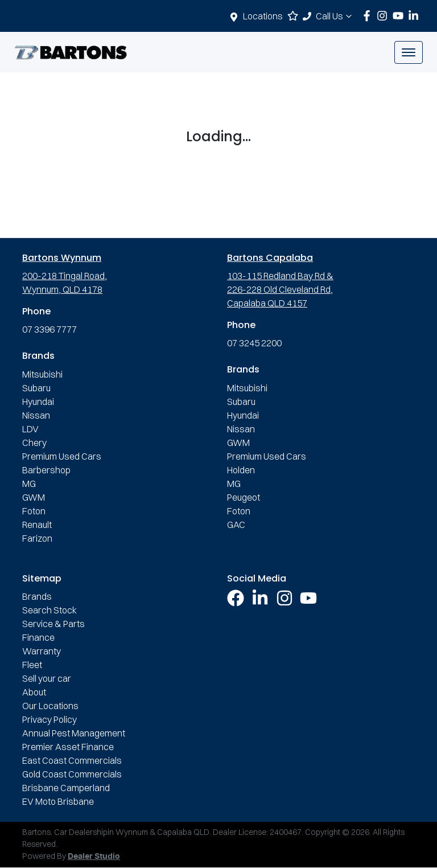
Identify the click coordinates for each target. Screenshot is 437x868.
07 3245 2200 (254, 343)
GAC (236, 525)
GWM (34, 497)
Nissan (36, 415)
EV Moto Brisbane (58, 801)
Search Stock (50, 610)
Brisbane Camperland (66, 788)
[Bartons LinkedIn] (416, 16)
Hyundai (38, 402)
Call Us (335, 16)
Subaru (36, 388)
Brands (37, 596)
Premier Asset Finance (68, 747)
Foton (34, 511)
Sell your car (47, 678)
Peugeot (244, 497)
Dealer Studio (94, 857)
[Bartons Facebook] (369, 16)
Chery (34, 443)
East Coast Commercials (72, 760)
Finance (38, 637)
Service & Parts (53, 624)
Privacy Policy (50, 719)
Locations (263, 16)
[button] (409, 52)
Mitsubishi (42, 374)
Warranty (42, 651)
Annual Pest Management (74, 733)
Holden (241, 470)
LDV (30, 429)
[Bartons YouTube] (400, 16)
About (34, 692)
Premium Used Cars (62, 456)
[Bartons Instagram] (384, 16)
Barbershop (46, 470)
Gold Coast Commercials (72, 774)
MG (29, 484)
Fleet (32, 665)
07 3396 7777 (50, 329)
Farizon (37, 538)
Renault (37, 525)
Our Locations (50, 706)
